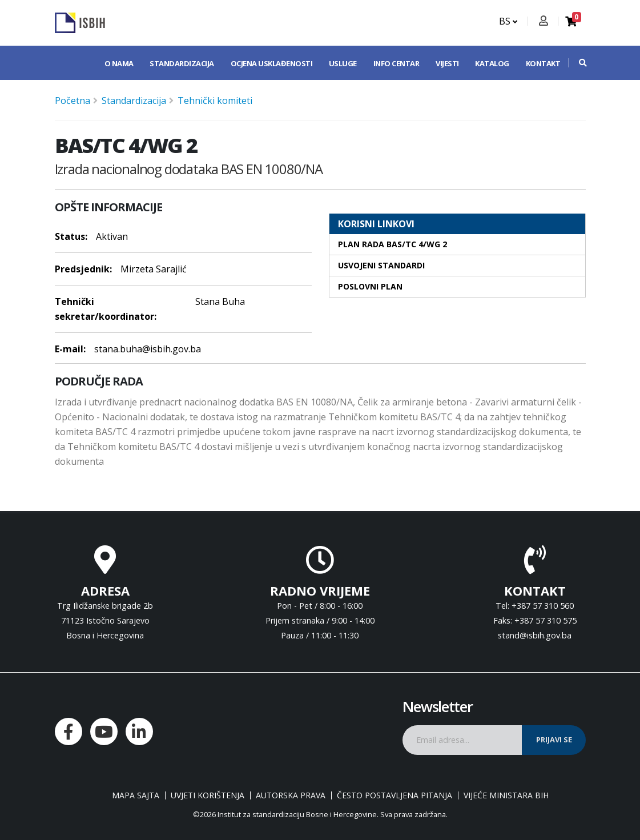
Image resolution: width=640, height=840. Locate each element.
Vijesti (447, 63)
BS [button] (508, 21)
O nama (119, 63)
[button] (577, 63)
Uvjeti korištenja (208, 795)
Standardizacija (182, 63)
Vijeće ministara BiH (506, 795)
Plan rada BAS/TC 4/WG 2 (393, 244)
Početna (73, 101)
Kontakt (543, 63)
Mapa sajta (136, 795)
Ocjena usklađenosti (272, 63)
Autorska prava (291, 795)
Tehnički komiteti (215, 101)
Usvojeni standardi (381, 265)
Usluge (343, 63)
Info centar (397, 63)
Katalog (492, 63)
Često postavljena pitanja (395, 795)
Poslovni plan (370, 286)
